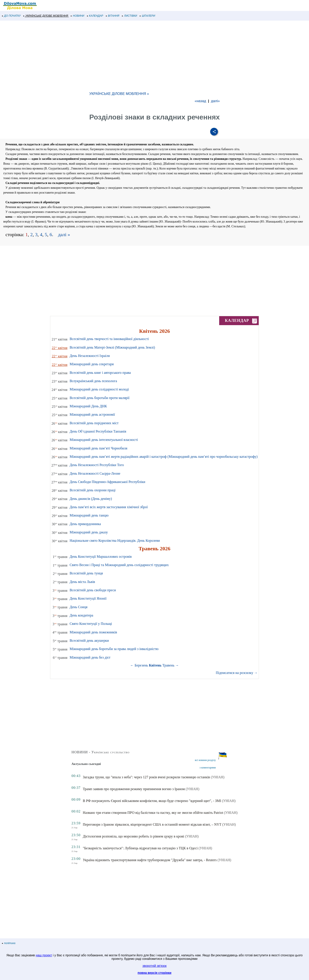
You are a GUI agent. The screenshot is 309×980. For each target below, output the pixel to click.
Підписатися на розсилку (237, 673)
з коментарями (208, 768)
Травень (168, 665)
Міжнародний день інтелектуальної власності (104, 440)
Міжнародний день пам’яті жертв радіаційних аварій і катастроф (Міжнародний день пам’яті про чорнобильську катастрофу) (164, 457)
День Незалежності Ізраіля (90, 356)
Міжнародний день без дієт (90, 657)
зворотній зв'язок (155, 966)
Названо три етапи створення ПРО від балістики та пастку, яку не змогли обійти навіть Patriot (153, 813)
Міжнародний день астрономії (92, 414)
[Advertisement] (132, 56)
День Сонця (79, 607)
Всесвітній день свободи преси (93, 590)
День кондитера (81, 615)
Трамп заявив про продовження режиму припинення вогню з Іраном (134, 789)
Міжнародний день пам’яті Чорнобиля (98, 448)
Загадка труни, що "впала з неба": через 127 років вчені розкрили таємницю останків (146, 777)
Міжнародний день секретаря (92, 364)
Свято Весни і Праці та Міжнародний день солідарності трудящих (119, 565)
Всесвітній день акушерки (89, 641)
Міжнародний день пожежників (93, 632)
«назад (200, 101)
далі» (215, 101)
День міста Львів (82, 582)
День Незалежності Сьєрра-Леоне (95, 473)
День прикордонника (85, 524)
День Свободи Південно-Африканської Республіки (107, 482)
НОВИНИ (78, 16)
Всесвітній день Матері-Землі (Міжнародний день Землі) (112, 347)
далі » (64, 234)
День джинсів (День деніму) (91, 499)
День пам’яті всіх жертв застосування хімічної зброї (109, 507)
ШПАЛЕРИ (147, 16)
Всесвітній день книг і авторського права (100, 373)
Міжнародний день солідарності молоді (99, 389)
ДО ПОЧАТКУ (11, 16)
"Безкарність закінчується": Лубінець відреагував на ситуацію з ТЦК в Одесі (140, 848)
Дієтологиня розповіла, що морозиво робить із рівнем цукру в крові (134, 836)
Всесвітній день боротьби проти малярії (100, 398)
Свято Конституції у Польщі (91, 624)
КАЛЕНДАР (95, 16)
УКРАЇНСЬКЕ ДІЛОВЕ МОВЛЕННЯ (46, 16)
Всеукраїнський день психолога (93, 381)
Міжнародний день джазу (89, 532)
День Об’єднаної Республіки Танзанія (98, 431)
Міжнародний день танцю (89, 515)
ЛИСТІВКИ (130, 16)
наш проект (44, 955)
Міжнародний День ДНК (88, 406)
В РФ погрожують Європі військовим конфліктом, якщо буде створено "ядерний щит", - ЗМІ (152, 801)
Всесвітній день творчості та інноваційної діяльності (109, 339)
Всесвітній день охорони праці (93, 490)
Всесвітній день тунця (86, 573)
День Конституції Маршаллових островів (101, 557)
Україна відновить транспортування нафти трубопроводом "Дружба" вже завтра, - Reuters (150, 860)
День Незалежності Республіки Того (97, 465)
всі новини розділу (205, 760)
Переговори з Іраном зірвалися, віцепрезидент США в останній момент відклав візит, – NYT (152, 824)
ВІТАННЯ (113, 16)
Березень (141, 665)
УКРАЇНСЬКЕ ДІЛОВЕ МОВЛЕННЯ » (119, 94)
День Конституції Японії (88, 598)
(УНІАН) (218, 777)
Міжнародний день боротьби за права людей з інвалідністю (114, 649)
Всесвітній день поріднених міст (94, 423)
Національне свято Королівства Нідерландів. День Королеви (115, 541)
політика (9, 943)
